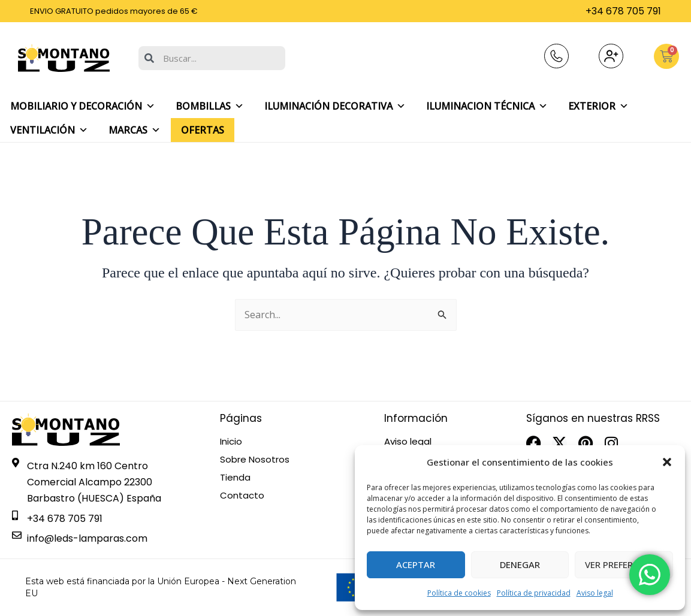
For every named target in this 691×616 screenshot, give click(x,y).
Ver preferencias (624, 564)
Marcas (135, 130)
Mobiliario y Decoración (83, 106)
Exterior (598, 106)
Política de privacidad (534, 593)
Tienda (235, 478)
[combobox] (212, 58)
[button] (667, 462)
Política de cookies (459, 593)
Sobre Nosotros (255, 460)
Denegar (520, 564)
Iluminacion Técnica (487, 106)
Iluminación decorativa (335, 106)
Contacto (242, 496)
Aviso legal (595, 593)
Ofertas (203, 130)
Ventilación (49, 130)
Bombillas (210, 106)
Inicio (231, 442)
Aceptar (416, 564)
